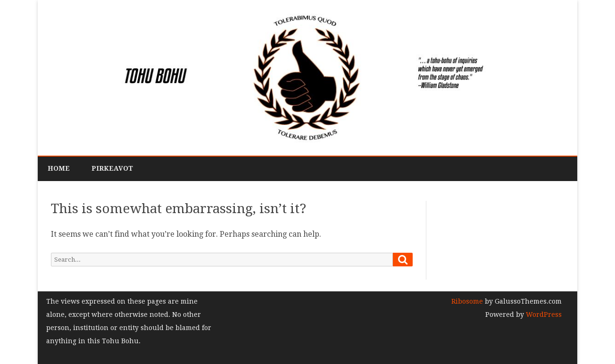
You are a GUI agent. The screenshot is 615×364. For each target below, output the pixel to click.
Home (59, 168)
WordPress (543, 314)
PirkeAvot (112, 168)
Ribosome (467, 301)
